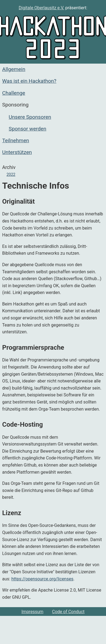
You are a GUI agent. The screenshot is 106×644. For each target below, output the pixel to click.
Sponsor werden (27, 129)
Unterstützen (17, 152)
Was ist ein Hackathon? (29, 81)
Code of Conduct (68, 612)
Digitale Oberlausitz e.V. (42, 8)
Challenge (14, 93)
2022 (11, 175)
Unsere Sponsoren (30, 117)
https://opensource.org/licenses (42, 579)
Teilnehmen (16, 140)
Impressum (32, 612)
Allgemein (14, 69)
